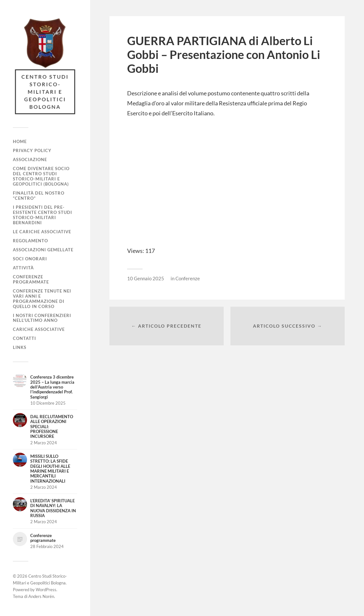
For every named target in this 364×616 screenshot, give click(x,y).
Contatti (24, 338)
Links (20, 347)
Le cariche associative (42, 232)
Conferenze (188, 278)
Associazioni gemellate (43, 250)
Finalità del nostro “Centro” (39, 196)
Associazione (30, 159)
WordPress (46, 590)
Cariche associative (39, 329)
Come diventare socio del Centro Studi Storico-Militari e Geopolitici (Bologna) (41, 176)
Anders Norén (41, 596)
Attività (23, 268)
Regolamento (30, 241)
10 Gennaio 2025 (146, 278)
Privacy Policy (32, 150)
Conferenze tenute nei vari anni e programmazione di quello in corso (42, 299)
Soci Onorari (30, 259)
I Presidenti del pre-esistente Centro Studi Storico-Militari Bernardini (42, 215)
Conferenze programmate (31, 279)
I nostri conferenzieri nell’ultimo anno (42, 318)
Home (20, 141)
